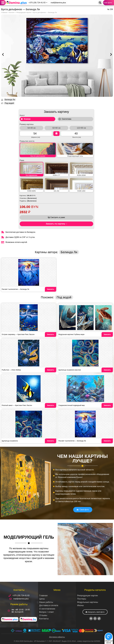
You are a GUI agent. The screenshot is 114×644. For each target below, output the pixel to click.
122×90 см (81, 128)
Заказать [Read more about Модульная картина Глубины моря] (107, 334)
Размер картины (27, 124)
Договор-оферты (57, 637)
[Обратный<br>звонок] (109, 636)
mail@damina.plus (58, 3)
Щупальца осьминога (10, 441)
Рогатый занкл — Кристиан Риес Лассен (17, 405)
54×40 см (31, 128)
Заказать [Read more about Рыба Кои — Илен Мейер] (51, 370)
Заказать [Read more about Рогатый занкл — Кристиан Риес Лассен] (51, 405)
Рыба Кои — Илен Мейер (11, 370)
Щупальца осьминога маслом (70, 370)
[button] (3, 3)
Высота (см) (77, 137)
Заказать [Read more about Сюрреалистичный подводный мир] (107, 405)
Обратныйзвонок (109, 642)
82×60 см (56, 128)
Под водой (9, 103)
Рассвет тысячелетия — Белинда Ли (15, 289)
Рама (22, 160)
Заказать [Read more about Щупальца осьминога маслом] (107, 370)
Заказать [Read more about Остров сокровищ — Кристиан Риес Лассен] (51, 334)
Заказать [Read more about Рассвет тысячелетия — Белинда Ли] (51, 289)
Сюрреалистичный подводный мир (72, 405)
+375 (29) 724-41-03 (37, 3)
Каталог (12, 12)
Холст (22, 115)
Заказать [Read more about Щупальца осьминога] (51, 441)
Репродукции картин (24, 12)
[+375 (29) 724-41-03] (47, 3)
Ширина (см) (36, 137)
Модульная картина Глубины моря (71, 334)
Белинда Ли (10, 100)
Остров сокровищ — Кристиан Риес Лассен (18, 334)
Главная (4, 12)
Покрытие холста (27, 141)
